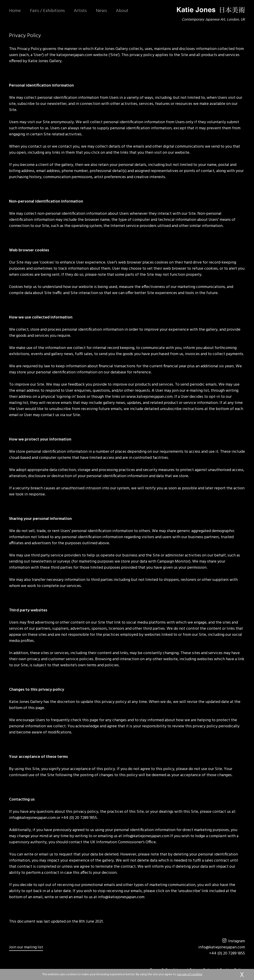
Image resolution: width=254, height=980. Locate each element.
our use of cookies (190, 974)
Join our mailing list (26, 947)
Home (15, 11)
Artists (80, 11)
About (122, 11)
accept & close (242, 975)
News (101, 11)
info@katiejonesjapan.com (222, 947)
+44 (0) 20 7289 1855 (227, 953)
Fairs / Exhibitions (47, 11)
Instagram (234, 941)
